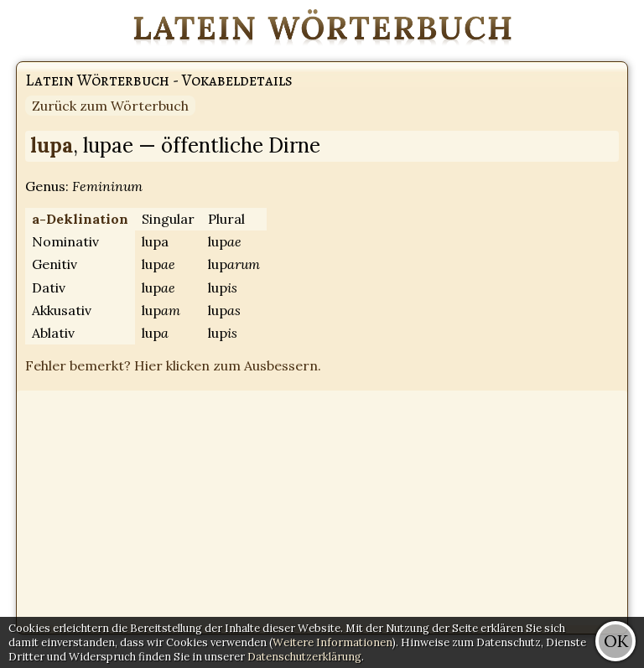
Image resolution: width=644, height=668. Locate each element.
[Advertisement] (322, 508)
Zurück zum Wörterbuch (110, 106)
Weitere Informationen (332, 642)
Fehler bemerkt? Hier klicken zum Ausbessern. (173, 365)
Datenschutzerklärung (304, 657)
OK (616, 641)
